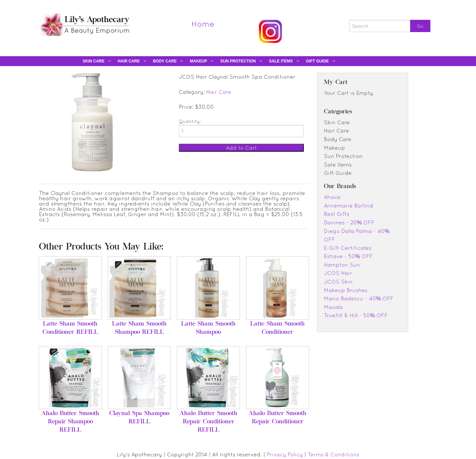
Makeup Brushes (346, 290)
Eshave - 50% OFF (348, 256)
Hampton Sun (342, 265)
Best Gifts (337, 214)
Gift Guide (317, 61)
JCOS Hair (338, 273)
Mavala (333, 307)
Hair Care (129, 61)
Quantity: (190, 121)
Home (203, 24)
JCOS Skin (338, 282)
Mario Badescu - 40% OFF (359, 298)
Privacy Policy (285, 454)
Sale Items (281, 61)
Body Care (165, 61)
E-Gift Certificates (348, 248)
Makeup (198, 61)
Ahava (332, 197)
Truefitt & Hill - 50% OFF (356, 315)
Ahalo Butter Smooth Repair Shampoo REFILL (70, 422)
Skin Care (94, 61)
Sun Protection (238, 61)
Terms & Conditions (334, 454)
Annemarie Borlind (349, 206)
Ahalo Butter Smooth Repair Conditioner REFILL (208, 422)
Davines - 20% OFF (349, 222)
